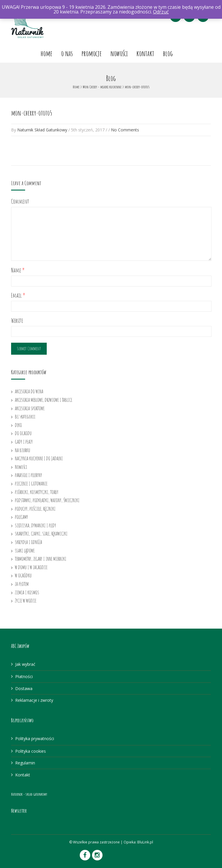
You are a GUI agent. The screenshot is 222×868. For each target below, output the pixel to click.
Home (46, 53)
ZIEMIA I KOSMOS (27, 592)
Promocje (92, 53)
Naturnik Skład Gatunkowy (42, 130)
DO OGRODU (23, 433)
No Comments (125, 130)
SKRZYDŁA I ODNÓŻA (28, 542)
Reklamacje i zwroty (34, 700)
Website (17, 321)
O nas (67, 53)
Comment (20, 201)
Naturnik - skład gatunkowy (29, 794)
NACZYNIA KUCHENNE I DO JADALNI (39, 458)
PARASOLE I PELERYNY (28, 475)
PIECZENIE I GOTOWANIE (31, 483)
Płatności (24, 676)
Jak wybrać (25, 664)
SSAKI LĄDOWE (25, 550)
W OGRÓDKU (23, 575)
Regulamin (25, 763)
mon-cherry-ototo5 (32, 113)
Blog (168, 53)
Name (18, 270)
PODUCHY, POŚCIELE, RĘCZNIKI (35, 509)
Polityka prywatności (35, 739)
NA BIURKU (22, 450)
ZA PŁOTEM (22, 584)
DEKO (18, 425)
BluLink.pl (145, 842)
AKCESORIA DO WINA (29, 391)
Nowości (119, 53)
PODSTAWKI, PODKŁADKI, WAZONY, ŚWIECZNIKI (47, 500)
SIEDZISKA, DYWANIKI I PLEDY (35, 525)
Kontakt (145, 53)
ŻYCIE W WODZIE (26, 601)
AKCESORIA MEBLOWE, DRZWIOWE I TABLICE (44, 400)
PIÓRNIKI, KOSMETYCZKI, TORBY (37, 492)
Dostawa (24, 688)
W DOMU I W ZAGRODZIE (31, 567)
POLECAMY (21, 517)
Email (18, 295)
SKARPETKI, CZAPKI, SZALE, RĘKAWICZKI (41, 534)
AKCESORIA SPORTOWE (30, 408)
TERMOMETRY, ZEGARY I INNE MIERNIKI (41, 559)
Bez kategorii (25, 416)
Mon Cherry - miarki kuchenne (102, 87)
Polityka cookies (31, 751)
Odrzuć (161, 12)
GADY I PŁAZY (24, 442)
